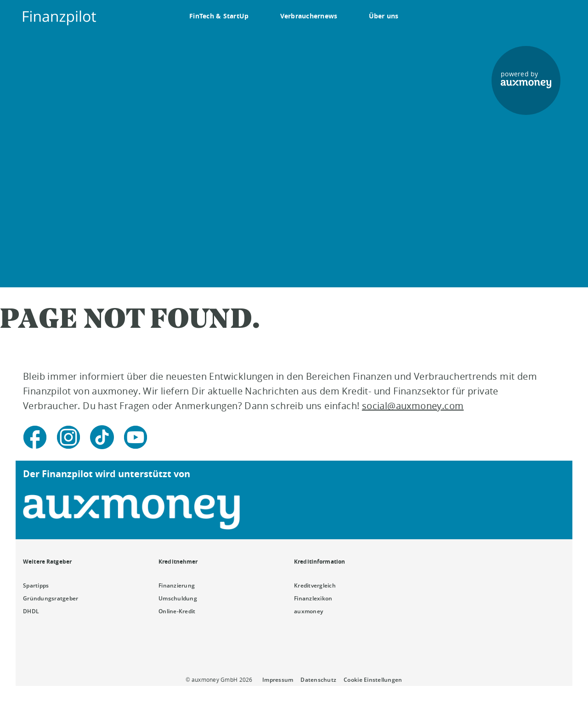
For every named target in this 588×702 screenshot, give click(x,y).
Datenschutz (318, 680)
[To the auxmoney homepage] (60, 18)
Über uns (384, 16)
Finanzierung (177, 585)
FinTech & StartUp (219, 16)
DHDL (31, 611)
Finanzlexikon (313, 598)
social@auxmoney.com (413, 406)
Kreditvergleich (315, 585)
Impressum (278, 680)
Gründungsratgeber (51, 598)
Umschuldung (178, 598)
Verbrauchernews (309, 16)
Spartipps (36, 585)
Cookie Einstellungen (373, 680)
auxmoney (308, 611)
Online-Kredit (177, 611)
